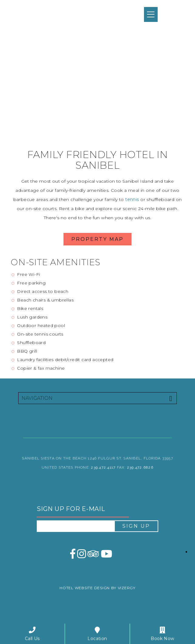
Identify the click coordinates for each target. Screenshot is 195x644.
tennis (132, 199)
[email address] (76, 526)
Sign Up (136, 526)
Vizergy (127, 588)
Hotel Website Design (85, 588)
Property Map (97, 239)
